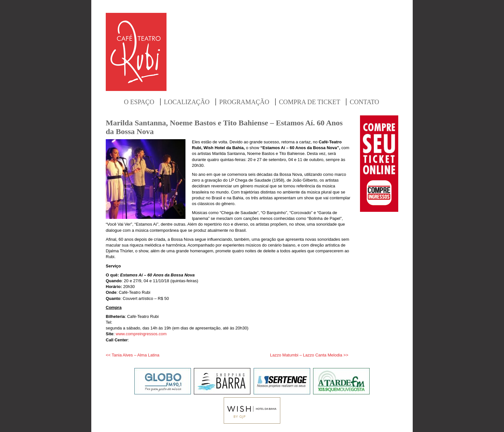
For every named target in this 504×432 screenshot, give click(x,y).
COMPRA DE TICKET (310, 102)
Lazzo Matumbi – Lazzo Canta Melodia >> (309, 355)
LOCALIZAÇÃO (187, 102)
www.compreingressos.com (141, 334)
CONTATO (364, 102)
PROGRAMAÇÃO (244, 102)
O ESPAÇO (139, 102)
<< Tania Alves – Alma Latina (133, 355)
